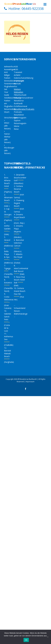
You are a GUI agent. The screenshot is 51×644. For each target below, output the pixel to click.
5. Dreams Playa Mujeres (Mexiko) (18, 231)
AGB (16, 67)
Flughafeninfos (11, 86)
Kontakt (17, 84)
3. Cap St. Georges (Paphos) (8, 214)
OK (26, 640)
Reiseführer (19, 115)
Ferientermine (10, 84)
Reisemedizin (10, 109)
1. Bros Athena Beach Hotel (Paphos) (8, 183)
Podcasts (18, 112)
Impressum (19, 81)
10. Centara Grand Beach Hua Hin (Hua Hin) (20, 294)
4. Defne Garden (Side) (7, 229)
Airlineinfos (9, 67)
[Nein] (48, 637)
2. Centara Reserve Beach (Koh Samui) (19, 192)
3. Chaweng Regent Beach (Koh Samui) (19, 206)
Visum (7, 112)
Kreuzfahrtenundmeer (24, 98)
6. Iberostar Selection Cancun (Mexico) (19, 246)
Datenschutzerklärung (24, 78)
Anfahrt (17, 75)
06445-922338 (33, 9)
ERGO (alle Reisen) (7, 126)
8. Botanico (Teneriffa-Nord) (9, 285)
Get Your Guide (7, 92)
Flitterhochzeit (20, 95)
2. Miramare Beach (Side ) (8, 200)
